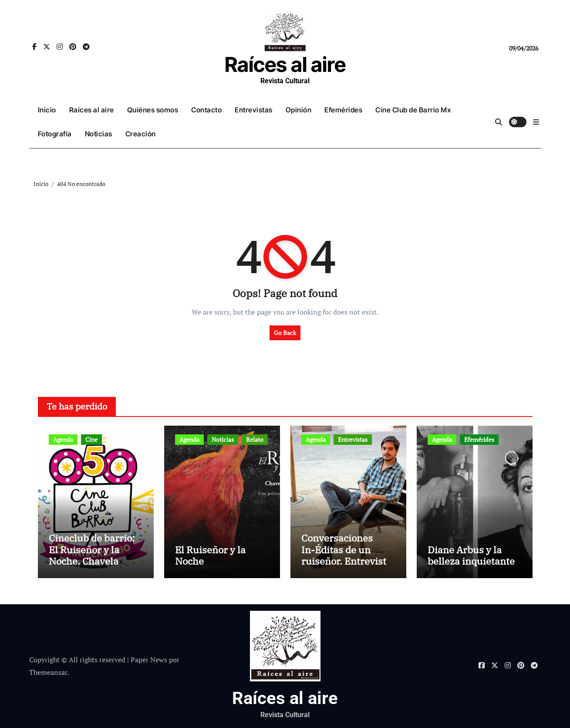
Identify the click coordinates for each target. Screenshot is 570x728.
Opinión (299, 110)
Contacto (206, 110)
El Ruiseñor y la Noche (210, 555)
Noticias (99, 134)
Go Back (285, 333)
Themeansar (48, 672)
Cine (91, 439)
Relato (255, 439)
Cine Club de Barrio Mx (413, 110)
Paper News (149, 660)
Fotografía (55, 134)
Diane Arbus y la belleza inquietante (471, 555)
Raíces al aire (285, 64)
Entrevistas (254, 110)
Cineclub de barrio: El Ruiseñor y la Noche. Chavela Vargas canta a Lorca (95, 555)
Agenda (63, 439)
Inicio (47, 110)
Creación (141, 134)
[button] (536, 122)
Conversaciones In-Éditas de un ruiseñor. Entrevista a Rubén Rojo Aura (346, 555)
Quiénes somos (153, 110)
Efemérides (343, 110)
